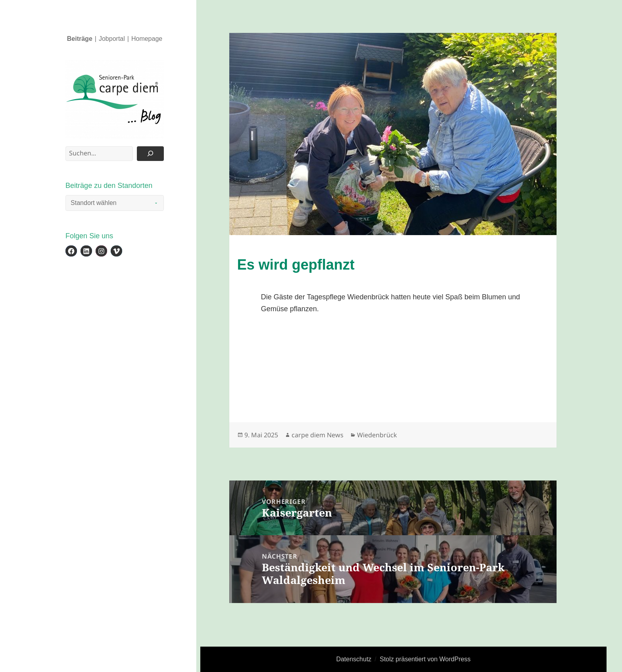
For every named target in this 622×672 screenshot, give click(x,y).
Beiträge (80, 39)
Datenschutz (354, 659)
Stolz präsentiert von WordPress (425, 659)
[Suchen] (150, 154)
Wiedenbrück (377, 435)
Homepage (147, 39)
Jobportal (112, 39)
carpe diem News (318, 435)
